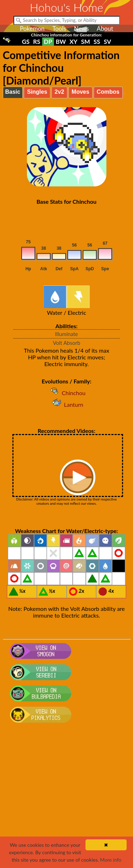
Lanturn (66, 404)
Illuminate (66, 334)
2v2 (59, 92)
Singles (37, 92)
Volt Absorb (66, 343)
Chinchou (66, 393)
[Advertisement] (66, 799)
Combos (108, 92)
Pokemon (32, 28)
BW (61, 42)
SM (85, 42)
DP (48, 42)
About (105, 28)
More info (111, 860)
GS (26, 42)
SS (97, 42)
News (81, 28)
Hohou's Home (66, 7)
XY (73, 42)
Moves (81, 92)
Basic (13, 92)
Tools (59, 28)
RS (37, 42)
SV (107, 42)
